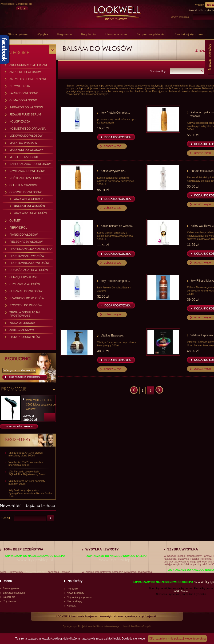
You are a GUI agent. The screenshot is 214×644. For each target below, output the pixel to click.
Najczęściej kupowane (80, 597)
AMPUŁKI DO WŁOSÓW (25, 72)
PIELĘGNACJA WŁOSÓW (26, 242)
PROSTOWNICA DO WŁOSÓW (29, 263)
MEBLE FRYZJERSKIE (24, 157)
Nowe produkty (75, 593)
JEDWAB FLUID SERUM (25, 115)
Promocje (72, 589)
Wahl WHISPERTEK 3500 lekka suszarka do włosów (41, 405)
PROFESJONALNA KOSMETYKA (31, 249)
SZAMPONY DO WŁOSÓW (27, 298)
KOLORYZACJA (20, 122)
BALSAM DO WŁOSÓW (30, 206)
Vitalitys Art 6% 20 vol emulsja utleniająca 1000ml (26, 464)
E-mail (5, 518)
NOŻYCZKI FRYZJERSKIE (26, 178)
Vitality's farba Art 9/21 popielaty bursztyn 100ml (27, 482)
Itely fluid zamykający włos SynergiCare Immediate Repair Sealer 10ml (30, 493)
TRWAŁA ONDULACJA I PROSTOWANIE (25, 314)
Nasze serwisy (209, 57)
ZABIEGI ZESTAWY (22, 330)
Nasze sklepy (74, 601)
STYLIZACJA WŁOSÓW (25, 284)
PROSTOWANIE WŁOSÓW (27, 256)
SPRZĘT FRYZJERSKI (24, 277)
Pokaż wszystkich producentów (24, 377)
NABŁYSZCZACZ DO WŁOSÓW (30, 164)
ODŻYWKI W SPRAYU (28, 199)
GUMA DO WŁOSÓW (23, 100)
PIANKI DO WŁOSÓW (24, 235)
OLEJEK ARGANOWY (24, 185)
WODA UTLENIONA (22, 323)
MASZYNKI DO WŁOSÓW (26, 150)
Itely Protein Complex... (115, 113)
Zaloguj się (9, 597)
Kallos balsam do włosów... (117, 226)
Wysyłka (42, 34)
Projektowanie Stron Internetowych (100, 626)
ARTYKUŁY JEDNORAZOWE (28, 79)
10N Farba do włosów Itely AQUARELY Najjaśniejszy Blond (27, 473)
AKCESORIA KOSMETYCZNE (29, 65)
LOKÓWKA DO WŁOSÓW (26, 136)
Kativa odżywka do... (114, 171)
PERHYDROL (18, 228)
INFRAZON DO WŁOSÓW (26, 107)
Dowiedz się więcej (133, 639)
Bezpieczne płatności (151, 34)
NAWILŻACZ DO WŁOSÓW (27, 171)
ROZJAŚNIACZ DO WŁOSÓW (29, 270)
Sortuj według (158, 71)
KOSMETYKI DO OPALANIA (28, 129)
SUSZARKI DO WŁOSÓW (26, 291)
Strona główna (18, 34)
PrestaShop (142, 626)
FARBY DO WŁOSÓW (24, 93)
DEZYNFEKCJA (20, 86)
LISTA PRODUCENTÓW (25, 337)
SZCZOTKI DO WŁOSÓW (26, 305)
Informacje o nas (116, 34)
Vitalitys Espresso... (113, 336)
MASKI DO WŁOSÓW (23, 143)
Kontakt (71, 606)
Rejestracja (9, 601)
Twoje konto (7, 4)
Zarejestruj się (24, 4)
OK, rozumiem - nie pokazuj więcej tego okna (177, 639)
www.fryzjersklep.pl (35, 560)
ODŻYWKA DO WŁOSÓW (30, 213)
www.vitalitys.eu (36, 572)
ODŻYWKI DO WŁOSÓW (26, 192)
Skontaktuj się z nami (189, 34)
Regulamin (64, 34)
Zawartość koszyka (14, 593)
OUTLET (15, 221)
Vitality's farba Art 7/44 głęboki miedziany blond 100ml (26, 454)
